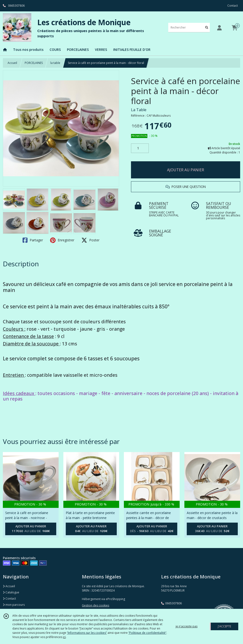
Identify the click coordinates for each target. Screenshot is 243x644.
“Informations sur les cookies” (87, 633)
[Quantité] (140, 148)
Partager (33, 240)
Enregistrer (62, 240)
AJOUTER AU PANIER (186, 170)
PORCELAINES (34, 63)
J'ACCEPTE (224, 626)
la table (55, 63)
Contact (233, 6)
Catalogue (11, 592)
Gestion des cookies (96, 605)
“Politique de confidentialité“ (147, 633)
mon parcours (14, 605)
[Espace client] (219, 28)
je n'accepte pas (187, 626)
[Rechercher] (207, 27)
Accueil (12, 63)
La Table (139, 110)
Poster (90, 240)
